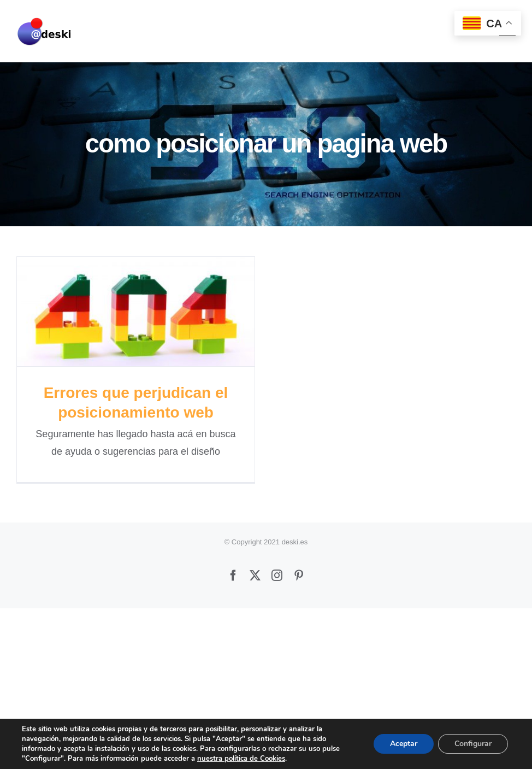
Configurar (473, 744)
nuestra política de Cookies (241, 759)
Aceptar (404, 744)
